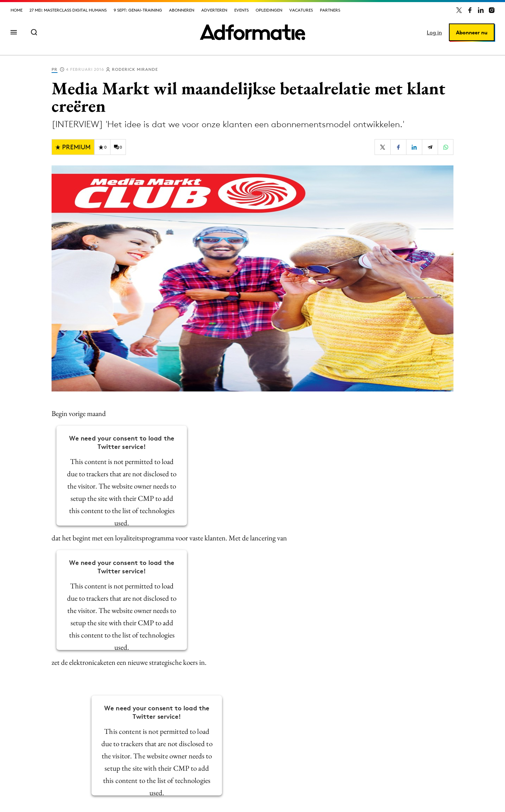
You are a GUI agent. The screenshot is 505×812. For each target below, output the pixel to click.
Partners (330, 10)
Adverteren (214, 10)
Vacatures (301, 10)
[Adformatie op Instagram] (492, 10)
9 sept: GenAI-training (138, 10)
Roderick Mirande (135, 69)
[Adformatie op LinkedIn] (481, 10)
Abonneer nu (472, 32)
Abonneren (182, 10)
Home (16, 10)
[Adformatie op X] (459, 10)
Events (241, 10)
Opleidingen (269, 10)
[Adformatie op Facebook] (470, 10)
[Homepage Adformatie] (252, 32)
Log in (434, 32)
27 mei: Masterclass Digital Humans (68, 10)
